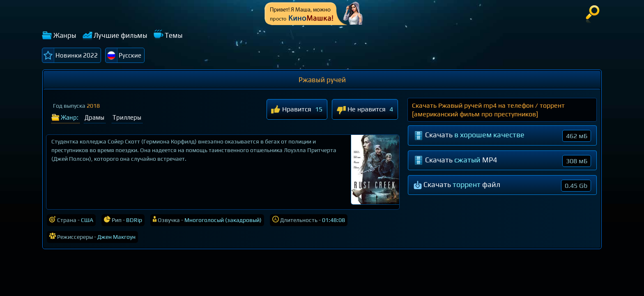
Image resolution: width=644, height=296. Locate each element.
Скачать (502, 136)
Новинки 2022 (77, 55)
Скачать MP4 (502, 161)
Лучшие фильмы (121, 35)
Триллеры (127, 117)
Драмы (94, 117)
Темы (174, 35)
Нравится (291, 110)
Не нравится (361, 110)
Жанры (65, 35)
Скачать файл (502, 186)
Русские (130, 55)
